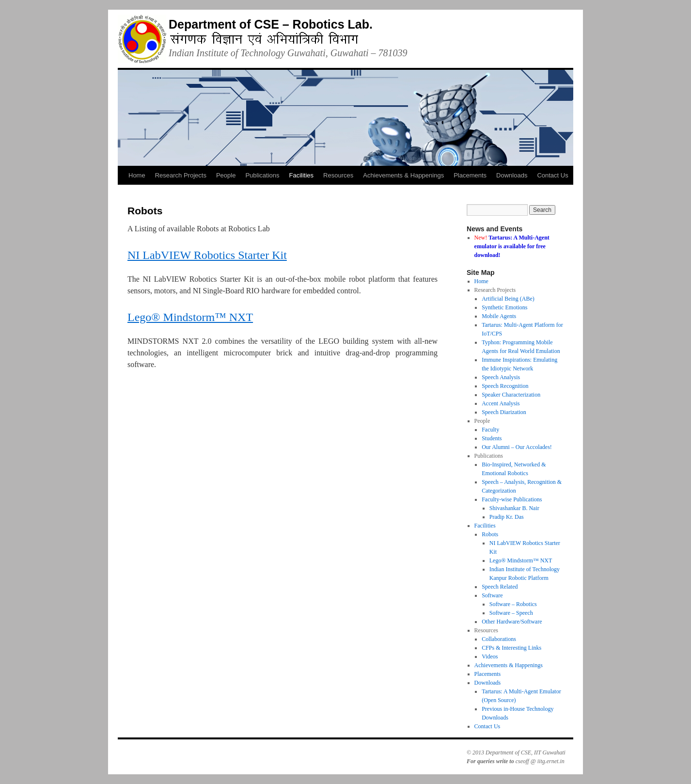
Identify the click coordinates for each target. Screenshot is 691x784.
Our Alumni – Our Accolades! (517, 447)
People (226, 175)
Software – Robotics (513, 604)
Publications (262, 175)
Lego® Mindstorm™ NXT (190, 317)
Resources (338, 175)
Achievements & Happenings (403, 175)
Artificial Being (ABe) (508, 299)
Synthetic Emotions (504, 307)
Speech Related (500, 587)
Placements (470, 175)
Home (137, 175)
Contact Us (552, 175)
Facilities (302, 175)
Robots (490, 534)
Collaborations (499, 639)
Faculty (490, 430)
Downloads (512, 175)
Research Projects (181, 175)
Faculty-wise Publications (512, 499)
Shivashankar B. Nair (514, 508)
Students (492, 438)
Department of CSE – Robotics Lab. (271, 24)
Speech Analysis (501, 377)
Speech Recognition (505, 386)
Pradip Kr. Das (507, 517)
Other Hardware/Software (512, 622)
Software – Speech (511, 613)
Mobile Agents (499, 316)
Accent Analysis (501, 403)
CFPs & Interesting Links (511, 648)
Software (492, 595)
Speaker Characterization (511, 395)
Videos (490, 656)
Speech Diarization (504, 412)
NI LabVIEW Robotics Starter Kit (207, 255)
